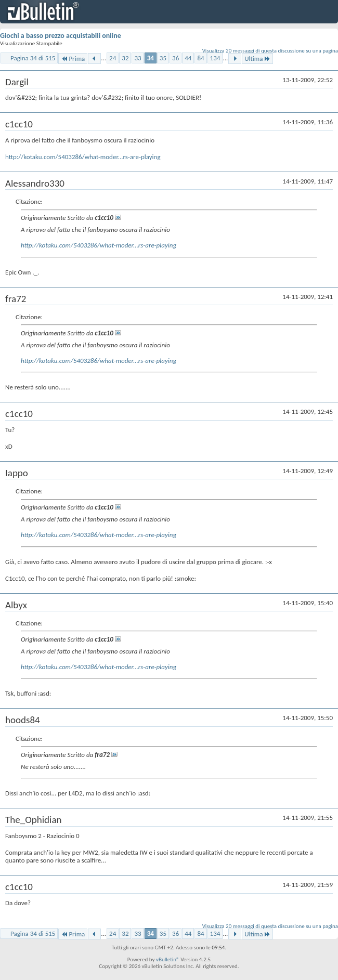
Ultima (257, 58)
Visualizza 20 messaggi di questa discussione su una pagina (270, 51)
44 (188, 58)
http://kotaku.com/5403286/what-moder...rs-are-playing (83, 157)
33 (138, 58)
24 (113, 58)
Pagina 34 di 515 (33, 58)
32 (125, 58)
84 (200, 58)
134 (215, 58)
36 (175, 58)
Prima (73, 58)
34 (151, 58)
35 (163, 58)
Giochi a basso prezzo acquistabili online (61, 36)
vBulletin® (168, 959)
